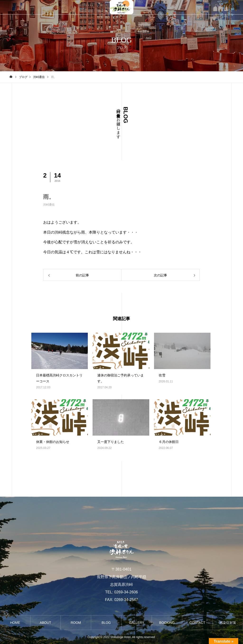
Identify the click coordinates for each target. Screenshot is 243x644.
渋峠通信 (49, 205)
